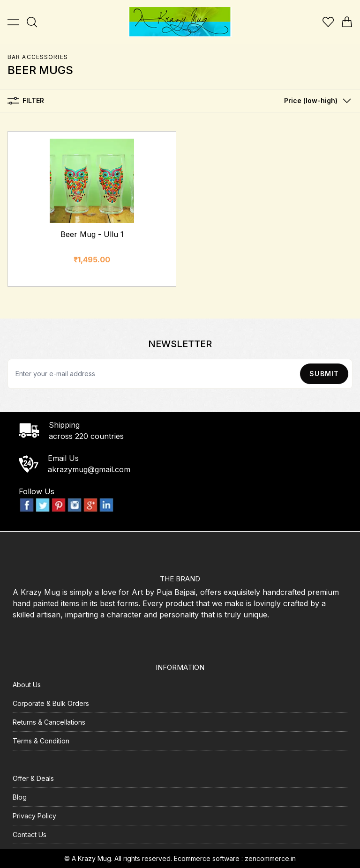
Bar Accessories (38, 57)
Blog (20, 797)
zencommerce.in (270, 858)
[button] (315, 101)
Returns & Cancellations (49, 722)
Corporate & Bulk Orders (51, 703)
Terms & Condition (41, 741)
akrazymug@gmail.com (89, 469)
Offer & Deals (33, 778)
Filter (26, 101)
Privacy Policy (34, 816)
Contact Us (30, 835)
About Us (27, 685)
